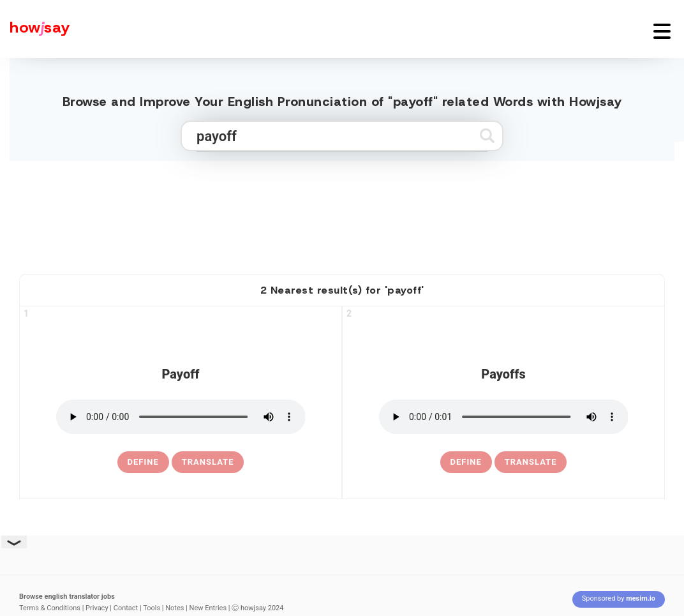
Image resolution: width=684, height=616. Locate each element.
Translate (208, 462)
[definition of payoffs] (466, 462)
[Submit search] (487, 136)
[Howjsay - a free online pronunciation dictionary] (35, 29)
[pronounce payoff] (181, 417)
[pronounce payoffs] (504, 417)
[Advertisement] (342, 212)
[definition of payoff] (143, 462)
